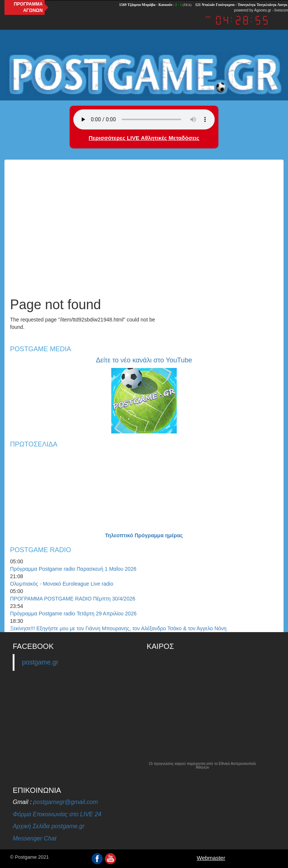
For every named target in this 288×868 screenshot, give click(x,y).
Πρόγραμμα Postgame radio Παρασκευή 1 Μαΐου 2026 (73, 569)
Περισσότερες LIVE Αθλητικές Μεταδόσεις (144, 138)
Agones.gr (263, 10)
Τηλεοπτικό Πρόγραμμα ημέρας (144, 535)
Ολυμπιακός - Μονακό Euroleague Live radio (62, 584)
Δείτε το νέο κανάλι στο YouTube (144, 360)
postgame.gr (40, 662)
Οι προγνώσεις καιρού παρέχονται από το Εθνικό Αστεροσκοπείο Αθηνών (202, 766)
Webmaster (211, 858)
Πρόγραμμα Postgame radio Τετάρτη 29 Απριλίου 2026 (73, 614)
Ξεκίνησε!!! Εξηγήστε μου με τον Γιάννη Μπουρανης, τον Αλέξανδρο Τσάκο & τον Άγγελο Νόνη (118, 628)
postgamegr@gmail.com (65, 802)
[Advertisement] (144, 234)
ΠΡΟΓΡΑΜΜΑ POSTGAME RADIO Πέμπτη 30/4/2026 (73, 599)
